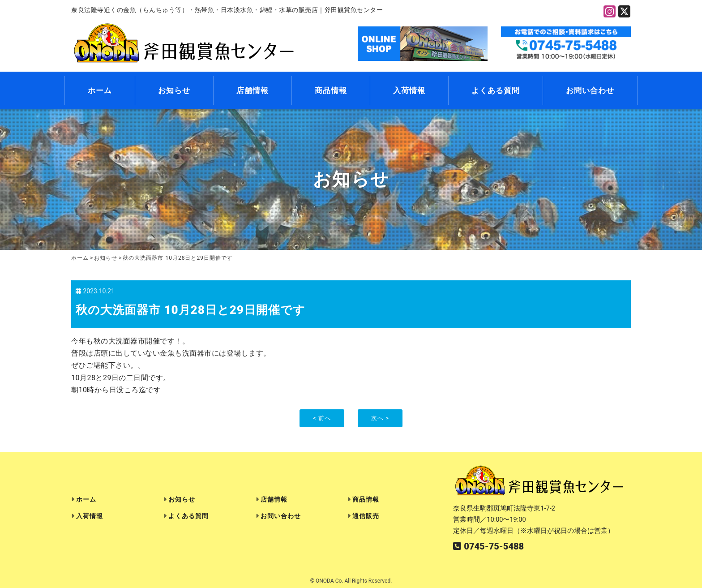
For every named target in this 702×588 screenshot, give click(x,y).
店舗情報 (253, 91)
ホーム (100, 91)
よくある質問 (496, 91)
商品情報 (331, 91)
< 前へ (322, 418)
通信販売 (366, 516)
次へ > (380, 418)
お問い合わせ (590, 91)
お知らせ (174, 91)
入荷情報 (409, 91)
